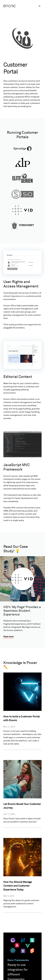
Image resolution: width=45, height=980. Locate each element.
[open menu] (40, 6)
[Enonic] (13, 6)
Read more (9, 637)
